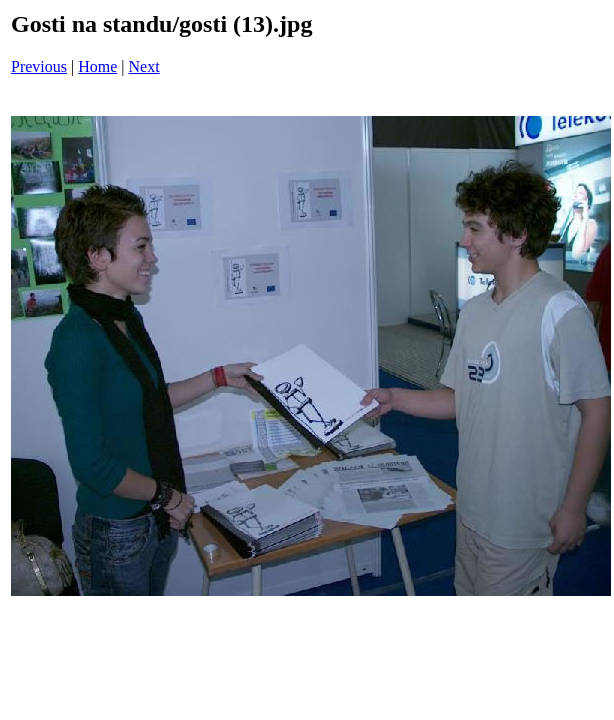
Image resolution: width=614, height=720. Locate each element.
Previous (39, 66)
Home (97, 66)
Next (144, 66)
